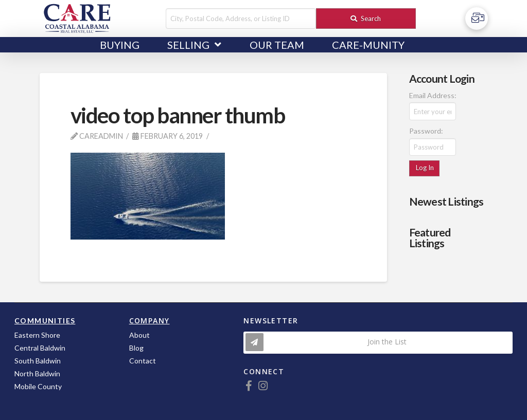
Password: (426, 131)
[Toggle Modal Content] (378, 343)
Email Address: (433, 95)
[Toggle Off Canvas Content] (477, 19)
